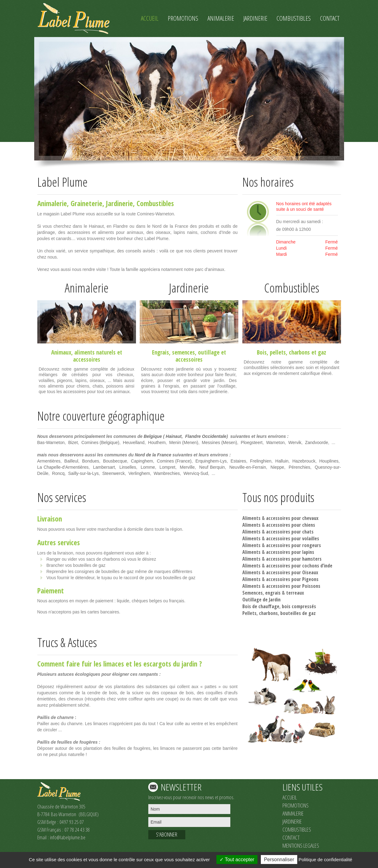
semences (183, 352)
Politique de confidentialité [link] (325, 860)
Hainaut (174, 436)
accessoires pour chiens (291, 525)
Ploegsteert (252, 442)
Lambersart (104, 467)
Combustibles (155, 203)
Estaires (238, 461)
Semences (253, 593)
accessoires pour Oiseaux (292, 572)
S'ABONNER (167, 834)
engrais (273, 593)
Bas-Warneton (51, 442)
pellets (278, 352)
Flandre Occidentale (206, 436)
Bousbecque (115, 461)
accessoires (87, 359)
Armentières (49, 461)
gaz (322, 352)
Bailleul (71, 461)
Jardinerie (119, 203)
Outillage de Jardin (261, 600)
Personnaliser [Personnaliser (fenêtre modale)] (279, 860)
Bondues (90, 461)
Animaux (61, 352)
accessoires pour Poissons (293, 586)
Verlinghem (139, 473)
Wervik (295, 442)
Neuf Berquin (212, 467)
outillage (209, 352)
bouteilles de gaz (298, 613)
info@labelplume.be (68, 837)
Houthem (157, 442)
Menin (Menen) (184, 442)
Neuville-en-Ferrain (248, 467)
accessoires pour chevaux (292, 518)
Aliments (251, 518)
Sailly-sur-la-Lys (83, 473)
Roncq (58, 473)
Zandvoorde (316, 442)
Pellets (249, 613)
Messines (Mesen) (220, 442)
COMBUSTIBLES (297, 829)
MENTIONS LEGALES (301, 845)
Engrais (160, 352)
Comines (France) (174, 461)
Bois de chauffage (261, 606)
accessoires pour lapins (290, 552)
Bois (262, 352)
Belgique (153, 436)
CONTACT (291, 837)
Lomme (148, 467)
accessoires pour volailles (293, 538)
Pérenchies (299, 467)
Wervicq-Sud (196, 473)
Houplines (329, 461)
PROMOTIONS (296, 805)
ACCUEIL (290, 797)
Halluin (282, 461)
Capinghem (142, 461)
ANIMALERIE (293, 813)
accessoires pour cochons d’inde (299, 566)
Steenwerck (114, 473)
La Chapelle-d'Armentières (63, 467)
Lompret (167, 467)
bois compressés (299, 606)
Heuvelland (134, 442)
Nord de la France (153, 455)
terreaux (295, 593)
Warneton (275, 442)
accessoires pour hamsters (294, 559)
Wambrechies (167, 473)
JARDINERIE (292, 821)
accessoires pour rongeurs (294, 545)
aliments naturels (95, 352)
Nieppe (277, 467)
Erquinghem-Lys (211, 461)
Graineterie (86, 203)
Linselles (128, 467)
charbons (299, 352)
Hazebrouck (304, 461)
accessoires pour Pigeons (292, 579)
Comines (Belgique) (100, 442)
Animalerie (52, 203)
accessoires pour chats (290, 532)
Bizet (73, 442)
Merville (187, 467)
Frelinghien (261, 461)
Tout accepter (237, 860)
